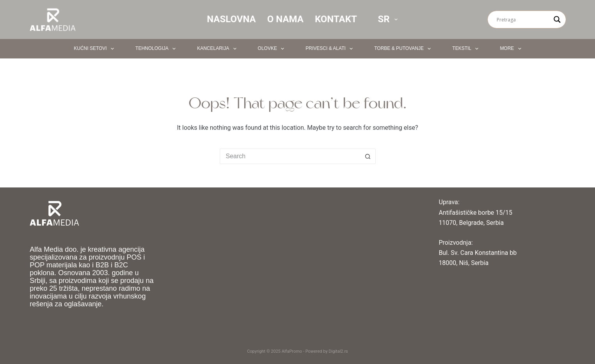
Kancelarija (218, 49)
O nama (285, 19)
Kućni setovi (95, 49)
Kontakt (336, 19)
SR (389, 19)
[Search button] (368, 156)
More (512, 49)
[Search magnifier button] (557, 19)
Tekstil (467, 49)
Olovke (273, 49)
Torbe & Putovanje (404, 49)
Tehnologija (157, 49)
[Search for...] (290, 156)
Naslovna (231, 19)
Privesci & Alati (331, 49)
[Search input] (523, 19)
